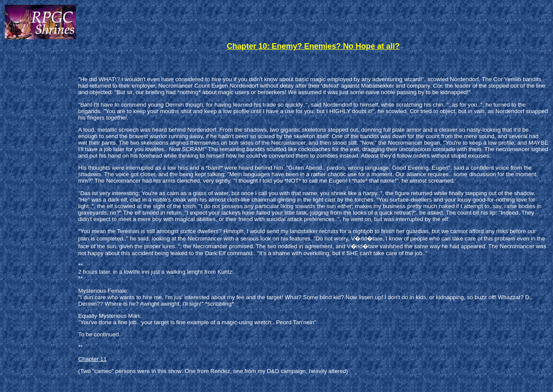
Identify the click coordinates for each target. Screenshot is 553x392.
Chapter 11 (92, 359)
